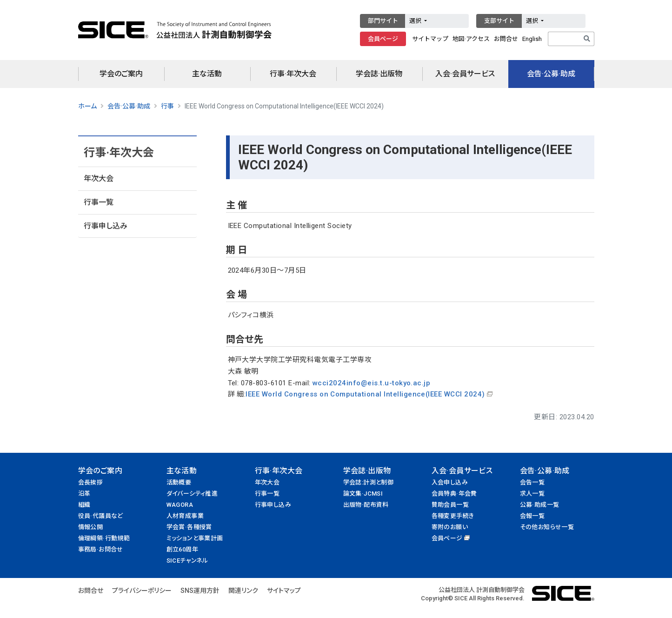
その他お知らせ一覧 (547, 527)
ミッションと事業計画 (195, 538)
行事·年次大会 (293, 74)
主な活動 (207, 74)
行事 (167, 106)
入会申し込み (450, 482)
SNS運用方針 (200, 591)
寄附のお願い (450, 527)
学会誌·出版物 (379, 74)
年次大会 (99, 178)
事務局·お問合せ (101, 549)
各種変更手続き (453, 516)
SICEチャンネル (187, 561)
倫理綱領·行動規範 (104, 538)
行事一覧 (99, 202)
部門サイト (383, 21)
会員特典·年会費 (454, 494)
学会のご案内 (121, 74)
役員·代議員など (101, 516)
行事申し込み (106, 226)
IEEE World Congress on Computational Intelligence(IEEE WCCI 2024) (365, 394)
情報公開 (91, 527)
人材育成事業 (185, 516)
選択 (416, 21)
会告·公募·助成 (551, 74)
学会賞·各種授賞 (189, 527)
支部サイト (499, 21)
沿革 (84, 494)
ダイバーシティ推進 (192, 494)
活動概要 (179, 482)
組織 (84, 505)
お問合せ (506, 39)
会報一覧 (532, 516)
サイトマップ (430, 39)
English (532, 39)
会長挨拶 (91, 482)
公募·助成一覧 (540, 505)
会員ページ (383, 39)
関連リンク (243, 591)
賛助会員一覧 (450, 505)
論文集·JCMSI (363, 494)
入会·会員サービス (465, 74)
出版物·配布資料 (366, 505)
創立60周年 (182, 549)
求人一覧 (532, 494)
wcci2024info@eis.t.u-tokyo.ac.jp (371, 383)
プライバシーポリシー (142, 591)
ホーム (87, 106)
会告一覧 (532, 482)
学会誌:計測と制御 (369, 482)
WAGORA (180, 505)
